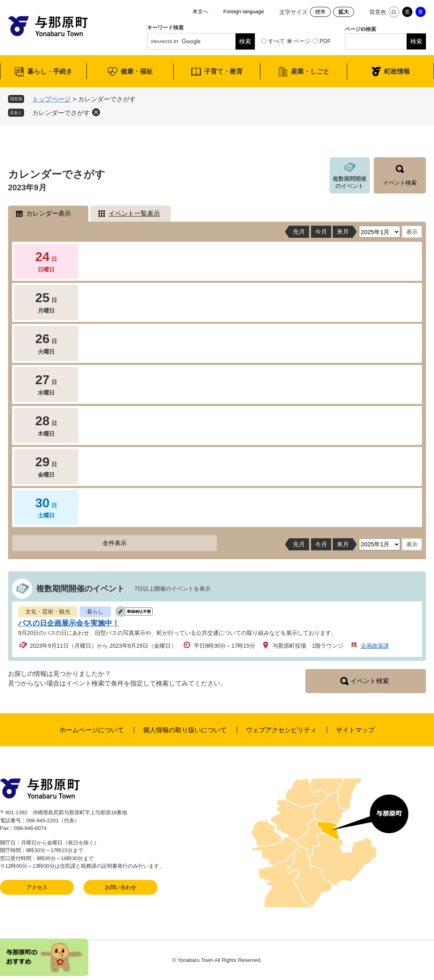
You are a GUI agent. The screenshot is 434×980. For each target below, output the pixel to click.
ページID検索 (360, 29)
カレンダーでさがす (61, 113)
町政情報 (397, 71)
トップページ (51, 99)
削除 (96, 112)
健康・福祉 (137, 71)
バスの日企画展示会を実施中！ (69, 623)
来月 (343, 232)
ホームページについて (92, 730)
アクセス (37, 887)
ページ (302, 41)
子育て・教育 (223, 71)
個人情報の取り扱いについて (185, 730)
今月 (321, 232)
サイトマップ (355, 730)
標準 (320, 12)
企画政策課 (375, 646)
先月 (299, 232)
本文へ (200, 11)
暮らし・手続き (50, 71)
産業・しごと (310, 71)
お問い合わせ (121, 887)
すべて (276, 41)
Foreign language (244, 11)
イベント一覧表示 (134, 213)
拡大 (344, 12)
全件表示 (115, 543)
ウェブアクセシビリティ (281, 730)
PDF (325, 41)
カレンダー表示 (49, 213)
